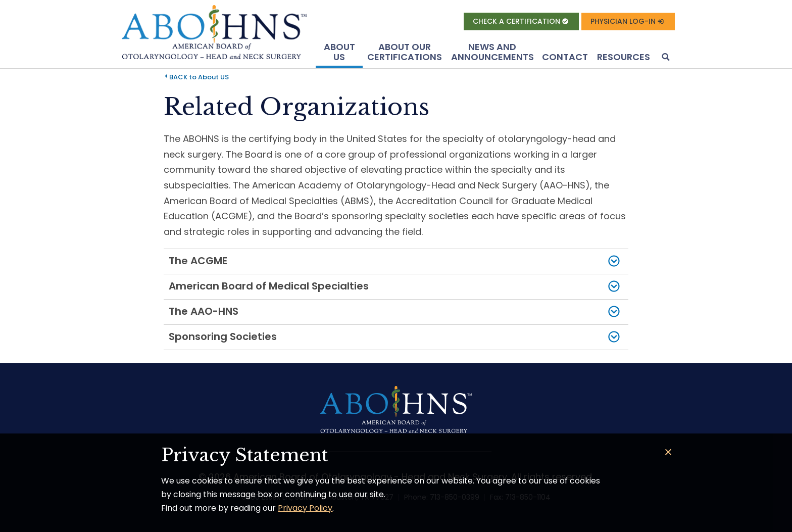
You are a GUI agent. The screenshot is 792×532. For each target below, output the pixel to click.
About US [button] (339, 52)
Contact (565, 57)
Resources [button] (624, 57)
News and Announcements (492, 52)
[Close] (669, 452)
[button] (665, 58)
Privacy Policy (305, 508)
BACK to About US (199, 77)
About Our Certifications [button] (405, 52)
